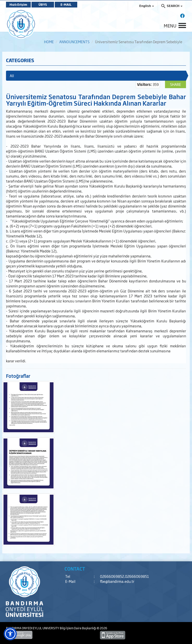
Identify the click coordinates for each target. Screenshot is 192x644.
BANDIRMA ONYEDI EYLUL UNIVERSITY (33, 628)
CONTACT (75, 569)
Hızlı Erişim (18, 4)
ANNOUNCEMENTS (74, 42)
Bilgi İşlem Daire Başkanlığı (78, 628)
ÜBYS (43, 4)
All (12, 76)
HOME (49, 42)
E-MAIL (66, 4)
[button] (10, 634)
